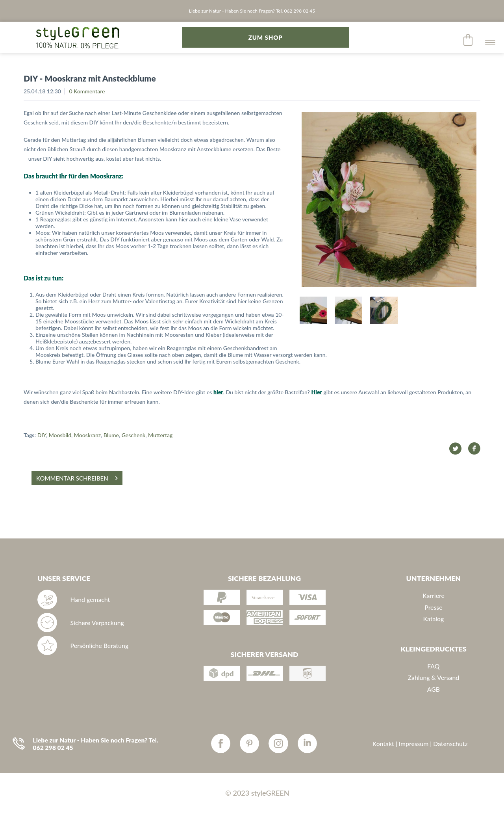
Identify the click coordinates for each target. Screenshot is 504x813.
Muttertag (160, 435)
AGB (434, 689)
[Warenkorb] (469, 40)
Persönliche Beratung (100, 645)
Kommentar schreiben (77, 477)
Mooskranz (87, 435)
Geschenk (134, 435)
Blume (111, 435)
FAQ (433, 666)
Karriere (434, 595)
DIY (42, 435)
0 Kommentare (87, 91)
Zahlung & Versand (434, 677)
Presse (433, 607)
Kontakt (383, 743)
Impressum (414, 743)
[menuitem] (469, 40)
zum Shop (266, 37)
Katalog (433, 619)
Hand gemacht (90, 599)
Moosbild (60, 435)
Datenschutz (450, 743)
